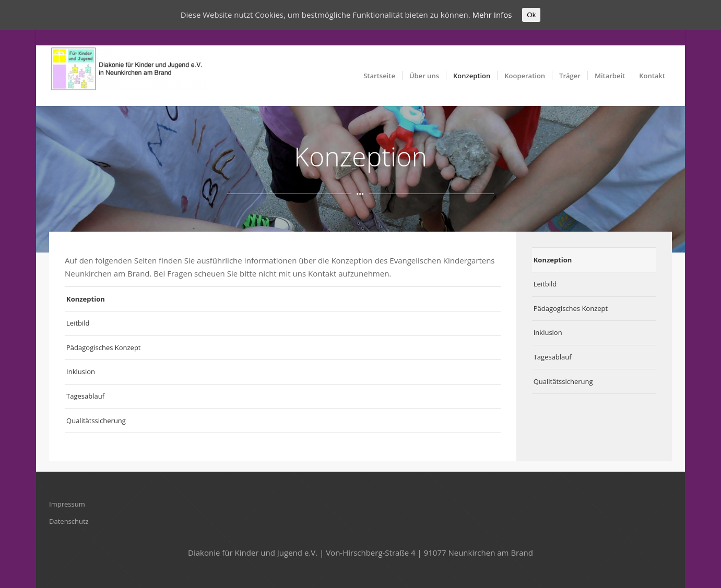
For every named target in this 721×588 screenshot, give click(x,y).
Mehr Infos (492, 15)
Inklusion (81, 371)
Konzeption (86, 299)
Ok (531, 15)
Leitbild (78, 323)
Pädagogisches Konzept (103, 347)
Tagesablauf (85, 396)
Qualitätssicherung (96, 421)
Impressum (67, 504)
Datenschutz (69, 521)
